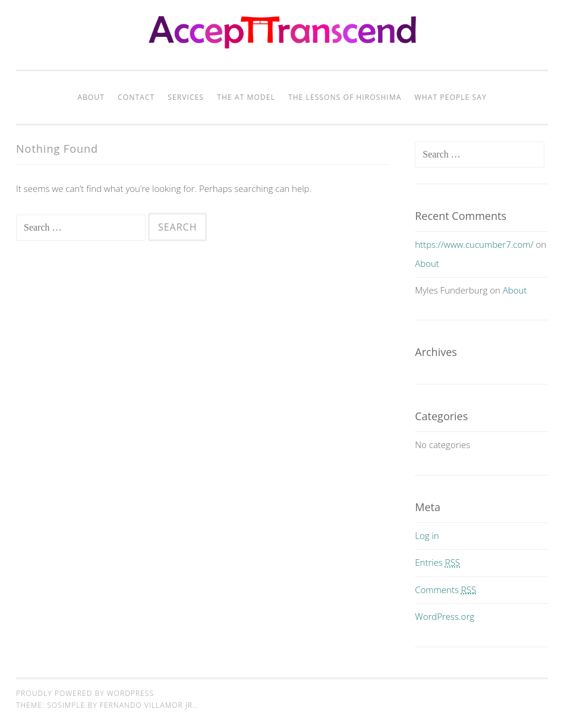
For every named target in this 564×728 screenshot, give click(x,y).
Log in (427, 535)
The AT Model (246, 97)
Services (186, 97)
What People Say (451, 97)
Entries (437, 562)
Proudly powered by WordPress (85, 693)
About (91, 97)
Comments (445, 590)
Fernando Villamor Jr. (147, 705)
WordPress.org (445, 616)
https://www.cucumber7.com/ (474, 244)
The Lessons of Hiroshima (345, 97)
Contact (136, 97)
